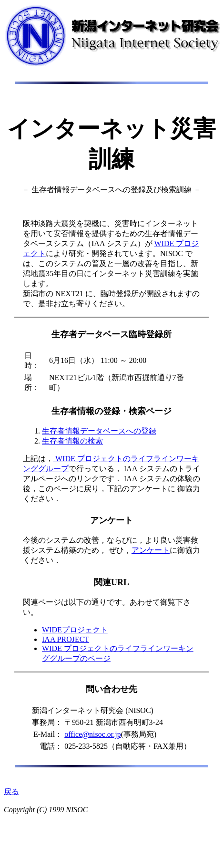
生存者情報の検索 (72, 441)
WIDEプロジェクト (75, 630)
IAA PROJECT (66, 639)
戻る (11, 791)
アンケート (151, 550)
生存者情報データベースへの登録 (99, 431)
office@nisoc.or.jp (92, 734)
